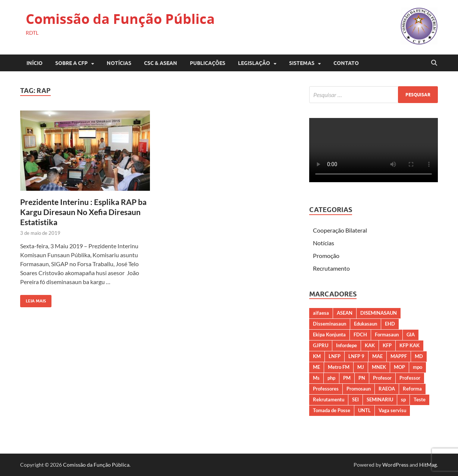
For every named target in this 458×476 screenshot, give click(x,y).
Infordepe (346, 345)
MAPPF (399, 356)
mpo (418, 367)
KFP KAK (410, 345)
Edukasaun (366, 324)
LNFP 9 (356, 356)
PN (362, 378)
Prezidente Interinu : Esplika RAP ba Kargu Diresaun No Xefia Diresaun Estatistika (83, 212)
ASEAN (345, 313)
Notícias (119, 63)
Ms (316, 378)
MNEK (379, 367)
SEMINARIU (380, 399)
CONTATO (346, 63)
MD (419, 356)
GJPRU (321, 345)
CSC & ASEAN (161, 63)
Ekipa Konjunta (329, 335)
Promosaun (359, 389)
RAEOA (387, 389)
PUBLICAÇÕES (208, 63)
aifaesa (321, 313)
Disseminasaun (330, 324)
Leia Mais (33, 299)
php (331, 378)
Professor (410, 378)
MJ (361, 367)
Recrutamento (331, 268)
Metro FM (339, 367)
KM (317, 356)
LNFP (335, 356)
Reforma (412, 389)
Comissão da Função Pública (120, 19)
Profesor (382, 378)
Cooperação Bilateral (340, 230)
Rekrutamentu (329, 399)
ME (316, 367)
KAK (370, 345)
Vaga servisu (392, 410)
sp (403, 399)
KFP (387, 345)
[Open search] (434, 63)
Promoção (326, 256)
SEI (355, 399)
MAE (377, 356)
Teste (420, 399)
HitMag (428, 465)
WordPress (395, 465)
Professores (326, 389)
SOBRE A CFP (71, 63)
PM (347, 378)
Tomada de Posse (332, 410)
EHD (390, 324)
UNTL (364, 410)
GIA (411, 335)
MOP (399, 367)
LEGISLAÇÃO (254, 63)
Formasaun (387, 335)
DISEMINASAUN (379, 313)
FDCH (360, 335)
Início (34, 63)
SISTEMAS (302, 63)
